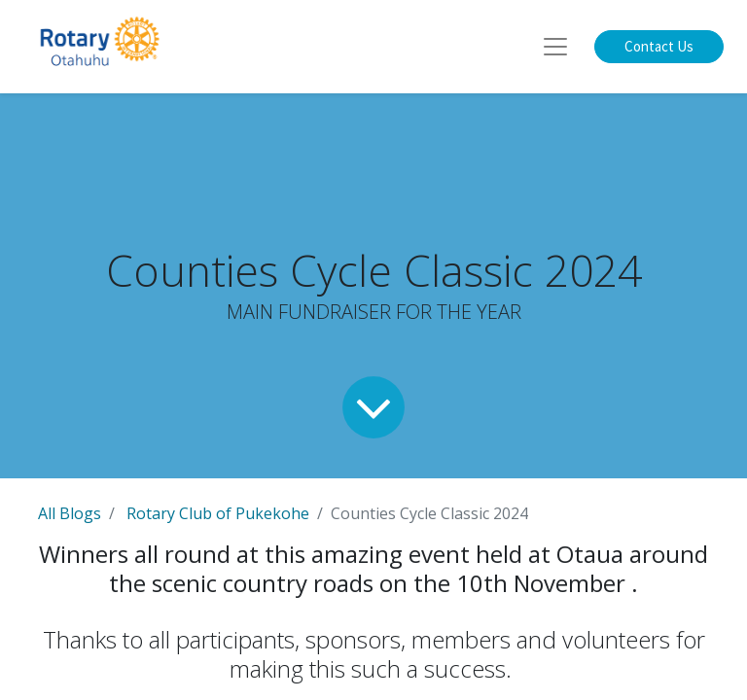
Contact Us (659, 46)
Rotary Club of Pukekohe (218, 513)
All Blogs (70, 513)
